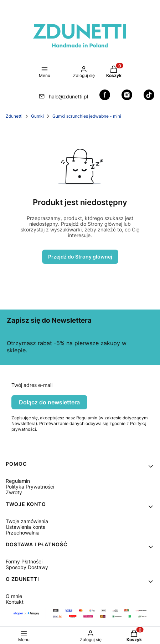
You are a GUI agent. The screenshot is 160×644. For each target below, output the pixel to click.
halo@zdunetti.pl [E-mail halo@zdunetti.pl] (68, 96)
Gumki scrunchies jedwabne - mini (87, 116)
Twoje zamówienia (27, 521)
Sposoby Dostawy (27, 567)
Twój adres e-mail (32, 385)
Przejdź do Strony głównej (80, 257)
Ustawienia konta (26, 527)
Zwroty (14, 492)
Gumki (37, 116)
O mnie (14, 596)
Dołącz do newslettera (49, 402)
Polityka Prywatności (30, 487)
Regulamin (18, 481)
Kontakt (15, 602)
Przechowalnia (23, 533)
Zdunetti (14, 116)
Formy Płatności (24, 561)
